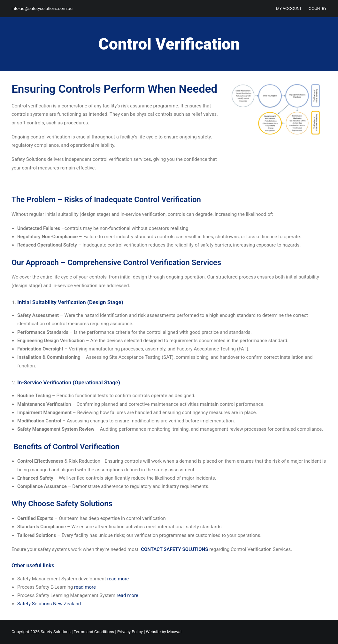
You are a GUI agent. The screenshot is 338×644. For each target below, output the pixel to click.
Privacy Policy (130, 632)
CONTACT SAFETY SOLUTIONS (175, 549)
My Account (289, 8)
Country (318, 8)
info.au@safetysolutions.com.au (42, 8)
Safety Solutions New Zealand (49, 604)
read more (118, 579)
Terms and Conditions (94, 632)
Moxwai (174, 632)
